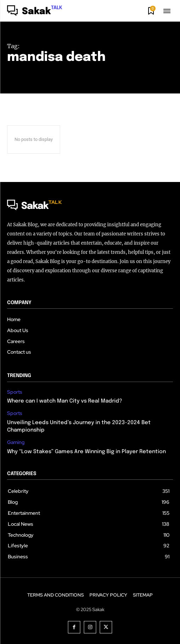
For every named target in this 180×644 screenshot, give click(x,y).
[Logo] (35, 12)
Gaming (16, 442)
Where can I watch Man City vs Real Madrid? (65, 401)
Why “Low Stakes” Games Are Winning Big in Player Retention (86, 452)
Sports (15, 392)
